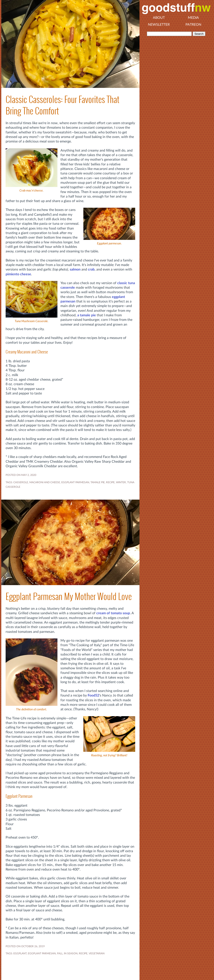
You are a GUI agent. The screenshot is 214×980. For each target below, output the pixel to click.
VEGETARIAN (97, 953)
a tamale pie (87, 315)
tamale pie (98, 482)
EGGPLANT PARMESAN (75, 482)
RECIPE (110, 482)
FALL (60, 953)
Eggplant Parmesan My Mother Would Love (69, 596)
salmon (75, 269)
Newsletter (159, 25)
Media (193, 18)
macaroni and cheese (45, 482)
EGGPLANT (20, 953)
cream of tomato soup (113, 613)
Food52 (93, 695)
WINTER (121, 482)
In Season (71, 953)
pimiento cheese (18, 274)
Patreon (193, 25)
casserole (21, 482)
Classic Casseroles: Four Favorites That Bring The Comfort (63, 105)
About (159, 18)
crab (91, 269)
